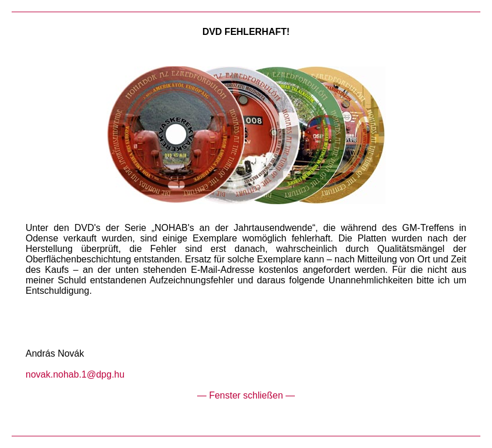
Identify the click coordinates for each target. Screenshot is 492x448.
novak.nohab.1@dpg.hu (75, 374)
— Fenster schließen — (246, 395)
